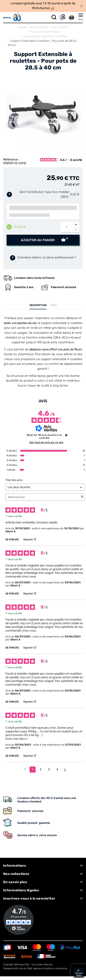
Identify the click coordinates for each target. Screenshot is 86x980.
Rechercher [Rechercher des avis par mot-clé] (43, 497)
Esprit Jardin (60, 27)
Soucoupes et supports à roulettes (45, 36)
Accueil (22, 27)
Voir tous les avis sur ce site (46, 442)
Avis (54, 305)
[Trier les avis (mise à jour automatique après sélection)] (45, 487)
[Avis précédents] (25, 769)
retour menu (79, 974)
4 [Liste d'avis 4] (57, 769)
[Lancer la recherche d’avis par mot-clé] (82, 497)
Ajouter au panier (38, 240)
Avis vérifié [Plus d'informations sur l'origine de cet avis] (15, 516)
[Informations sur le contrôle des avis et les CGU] (66, 435)
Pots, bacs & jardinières (45, 32)
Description (38, 305)
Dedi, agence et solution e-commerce (47, 968)
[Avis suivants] (65, 770)
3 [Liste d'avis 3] (49, 769)
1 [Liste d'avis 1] (33, 769)
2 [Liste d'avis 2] (41, 769)
